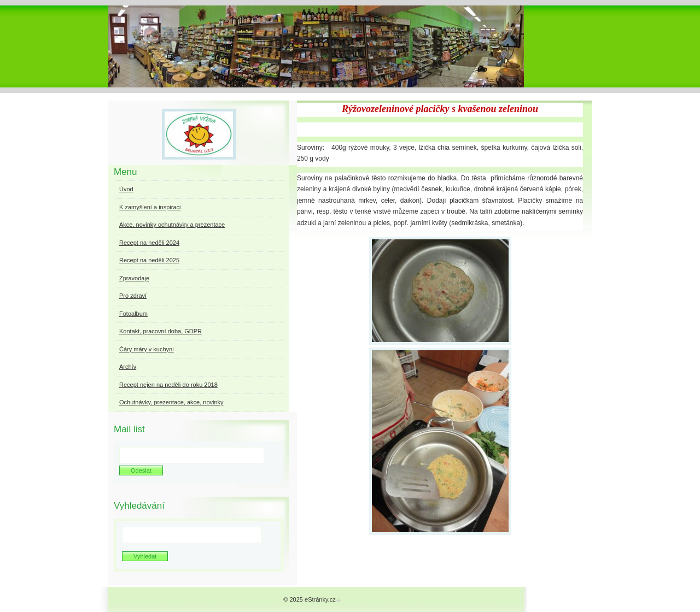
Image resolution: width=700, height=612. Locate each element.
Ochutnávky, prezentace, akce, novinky (171, 402)
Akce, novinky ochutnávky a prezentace (172, 225)
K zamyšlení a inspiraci (150, 207)
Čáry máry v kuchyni (147, 349)
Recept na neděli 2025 (149, 260)
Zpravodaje (134, 278)
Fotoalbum (133, 314)
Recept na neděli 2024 (149, 243)
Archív (128, 367)
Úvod (126, 189)
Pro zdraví (133, 296)
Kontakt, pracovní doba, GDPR (161, 331)
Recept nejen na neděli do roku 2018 (168, 385)
